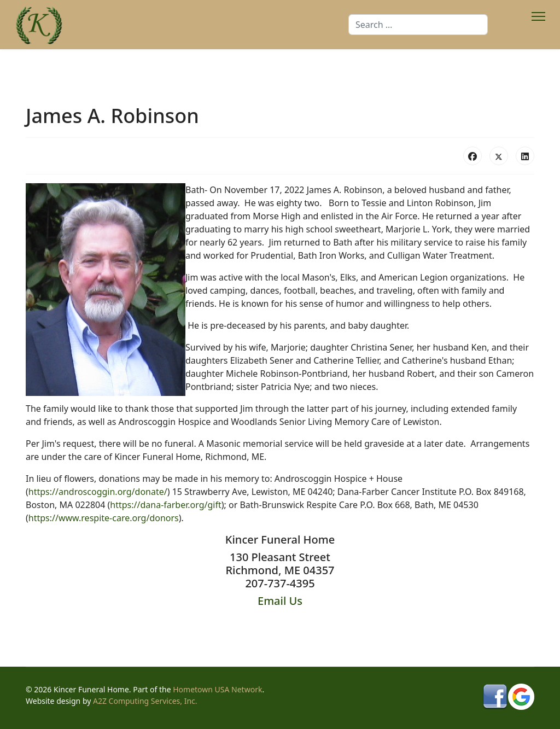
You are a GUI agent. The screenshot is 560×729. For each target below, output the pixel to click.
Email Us (280, 601)
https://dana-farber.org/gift (165, 505)
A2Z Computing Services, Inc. (145, 701)
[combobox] (418, 25)
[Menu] (538, 25)
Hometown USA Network (217, 689)
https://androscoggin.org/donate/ (98, 492)
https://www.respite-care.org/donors (104, 518)
